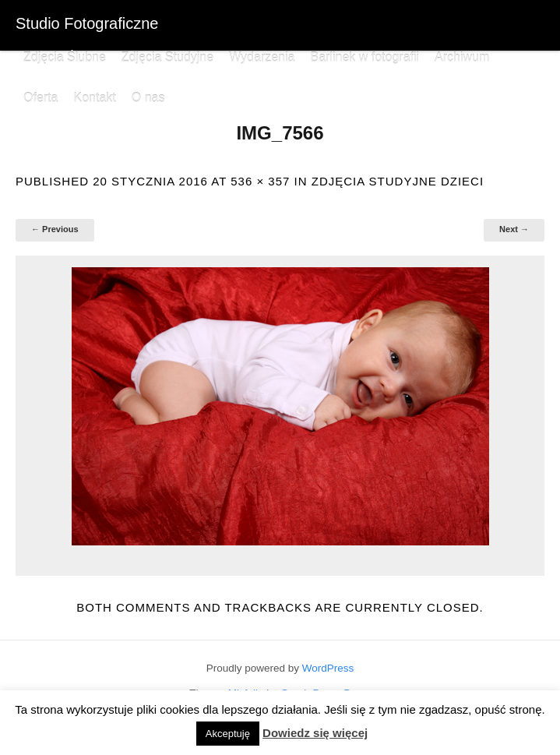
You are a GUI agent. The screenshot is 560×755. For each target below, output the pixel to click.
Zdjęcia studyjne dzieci (398, 181)
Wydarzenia (262, 57)
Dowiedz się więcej (315, 733)
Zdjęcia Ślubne (65, 57)
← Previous (55, 229)
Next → (514, 229)
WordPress (328, 668)
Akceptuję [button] (228, 734)
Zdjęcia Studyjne (167, 57)
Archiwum (462, 57)
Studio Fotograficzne (87, 23)
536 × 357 (260, 181)
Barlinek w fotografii (365, 57)
